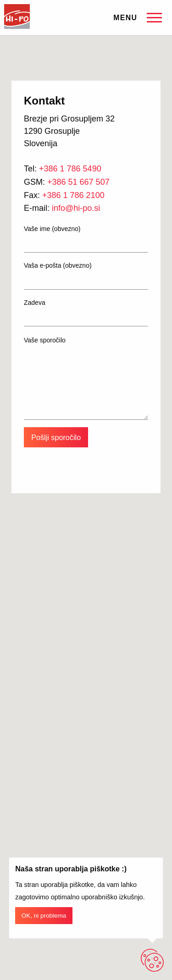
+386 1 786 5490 (70, 169)
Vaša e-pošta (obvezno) (86, 275)
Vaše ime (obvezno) (86, 239)
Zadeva (86, 313)
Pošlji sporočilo (56, 437)
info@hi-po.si (76, 208)
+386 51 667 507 (78, 182)
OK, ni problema (44, 916)
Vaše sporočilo (86, 378)
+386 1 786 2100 (73, 195)
